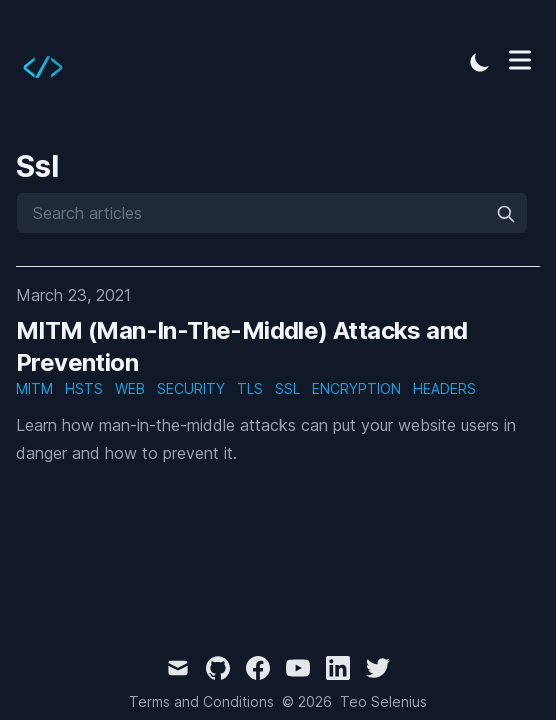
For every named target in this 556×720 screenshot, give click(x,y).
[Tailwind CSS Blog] (49, 62)
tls (250, 388)
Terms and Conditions (201, 701)
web (130, 388)
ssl (287, 388)
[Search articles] (272, 213)
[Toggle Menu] (520, 60)
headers (444, 388)
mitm (34, 388)
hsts (84, 388)
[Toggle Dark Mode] (480, 62)
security (191, 388)
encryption (356, 388)
